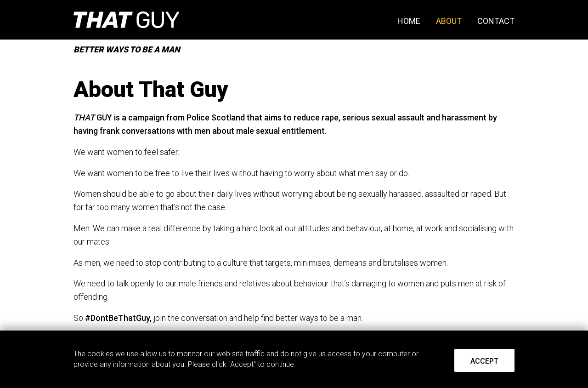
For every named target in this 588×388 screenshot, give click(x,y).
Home (409, 21)
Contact (496, 21)
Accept (484, 361)
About (449, 21)
